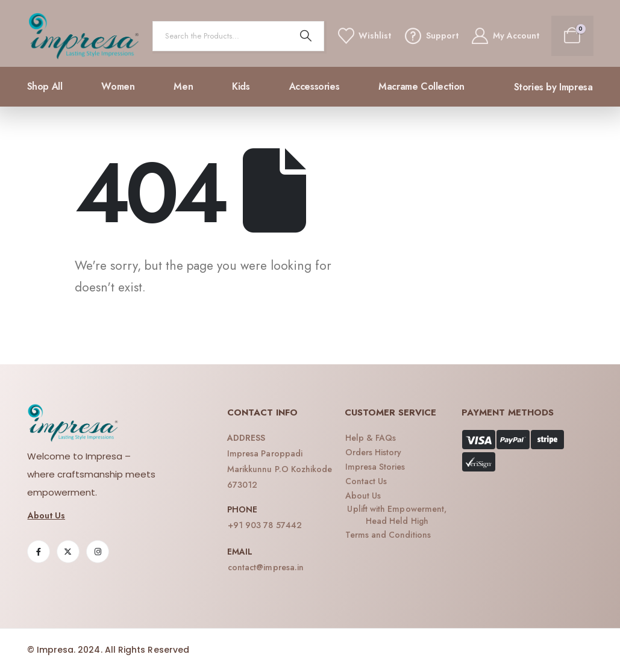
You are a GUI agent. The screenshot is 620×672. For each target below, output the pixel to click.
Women (118, 86)
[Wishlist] (364, 36)
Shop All (45, 86)
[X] (68, 552)
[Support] (431, 36)
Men (183, 86)
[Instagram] (98, 552)
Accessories (315, 86)
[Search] (305, 36)
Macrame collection (421, 86)
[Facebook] (39, 552)
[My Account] (505, 36)
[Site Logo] (84, 36)
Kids (241, 86)
